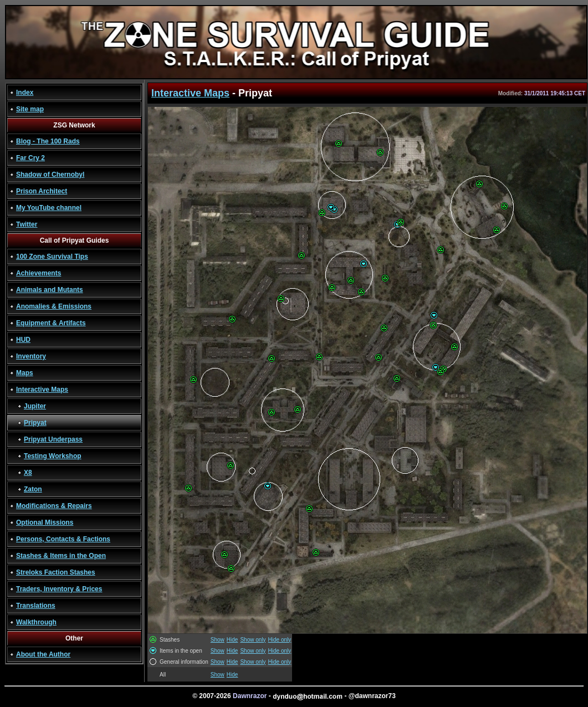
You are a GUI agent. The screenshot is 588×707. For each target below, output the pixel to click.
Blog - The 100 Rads (48, 141)
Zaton (33, 489)
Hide (232, 640)
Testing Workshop (53, 456)
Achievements (39, 273)
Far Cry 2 (30, 158)
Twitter (27, 224)
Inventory (31, 356)
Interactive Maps (42, 390)
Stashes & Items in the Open (61, 556)
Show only (253, 640)
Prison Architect (42, 191)
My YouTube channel (49, 208)
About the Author (43, 654)
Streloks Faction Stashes (56, 572)
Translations (36, 606)
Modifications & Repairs (54, 506)
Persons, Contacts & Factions (63, 539)
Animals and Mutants (50, 290)
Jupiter (35, 406)
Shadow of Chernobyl (50, 175)
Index (25, 93)
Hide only (280, 640)
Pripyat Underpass (53, 439)
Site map (30, 109)
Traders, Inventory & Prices (59, 589)
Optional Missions (45, 522)
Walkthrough (36, 622)
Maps (25, 373)
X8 (28, 473)
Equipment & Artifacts (51, 323)
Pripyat (35, 423)
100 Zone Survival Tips (52, 257)
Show (218, 640)
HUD (23, 340)
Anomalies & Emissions (54, 306)
